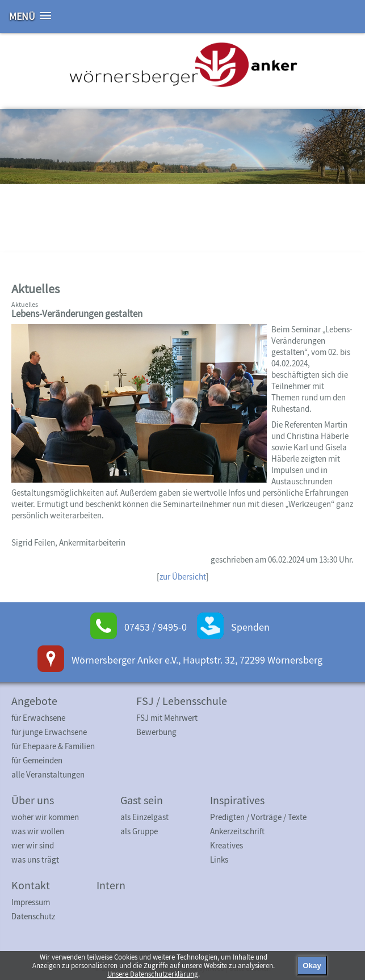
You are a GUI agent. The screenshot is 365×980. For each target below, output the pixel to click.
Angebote (34, 701)
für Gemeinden (37, 760)
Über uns (33, 800)
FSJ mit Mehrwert (167, 718)
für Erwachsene (38, 718)
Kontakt (31, 885)
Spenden (250, 627)
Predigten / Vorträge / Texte (258, 817)
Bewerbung (156, 732)
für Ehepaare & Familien (53, 746)
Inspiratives (237, 800)
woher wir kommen (45, 817)
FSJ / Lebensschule (182, 701)
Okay (312, 966)
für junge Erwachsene (49, 732)
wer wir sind (33, 845)
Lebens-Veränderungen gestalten (77, 314)
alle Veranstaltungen (48, 774)
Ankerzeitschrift (237, 831)
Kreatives (226, 845)
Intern (111, 885)
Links (219, 859)
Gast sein (142, 800)
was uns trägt (35, 859)
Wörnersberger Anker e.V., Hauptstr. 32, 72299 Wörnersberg (197, 660)
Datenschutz (33, 916)
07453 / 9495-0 (156, 627)
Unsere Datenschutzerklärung (153, 974)
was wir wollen (38, 831)
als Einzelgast (144, 817)
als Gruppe (139, 831)
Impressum (31, 902)
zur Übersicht (183, 576)
